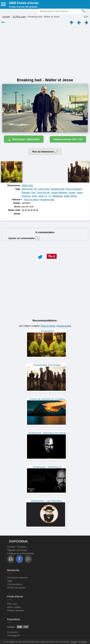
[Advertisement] (45, 51)
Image (72, 192)
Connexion (13, 632)
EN (20, 627)
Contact (11, 547)
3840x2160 (27, 185)
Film (33, 192)
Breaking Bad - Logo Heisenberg (47, 501)
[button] (40, 257)
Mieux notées (14, 607)
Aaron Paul (44, 189)
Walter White (70, 196)
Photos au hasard (16, 588)
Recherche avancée (17, 578)
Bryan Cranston (74, 189)
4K (36, 189)
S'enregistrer (14, 635)
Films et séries (31, 200)
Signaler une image (17, 550)
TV (50, 196)
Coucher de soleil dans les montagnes (47, 399)
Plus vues (12, 604)
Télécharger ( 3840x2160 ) (24, 139)
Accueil (6, 17)
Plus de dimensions (45, 152)
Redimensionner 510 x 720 (68, 139)
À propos (22, 547)
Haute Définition (60, 192)
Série (34, 196)
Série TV (43, 196)
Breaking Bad (58, 189)
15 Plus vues (19, 17)
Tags (10, 581)
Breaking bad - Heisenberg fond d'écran (47, 433)
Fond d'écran (43, 192)
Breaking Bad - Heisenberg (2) (47, 467)
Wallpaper (57, 196)
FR (26, 627)
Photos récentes (16, 610)
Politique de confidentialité (21, 553)
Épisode (26, 192)
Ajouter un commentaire (24, 238)
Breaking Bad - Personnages (47, 365)
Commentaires (15, 584)
